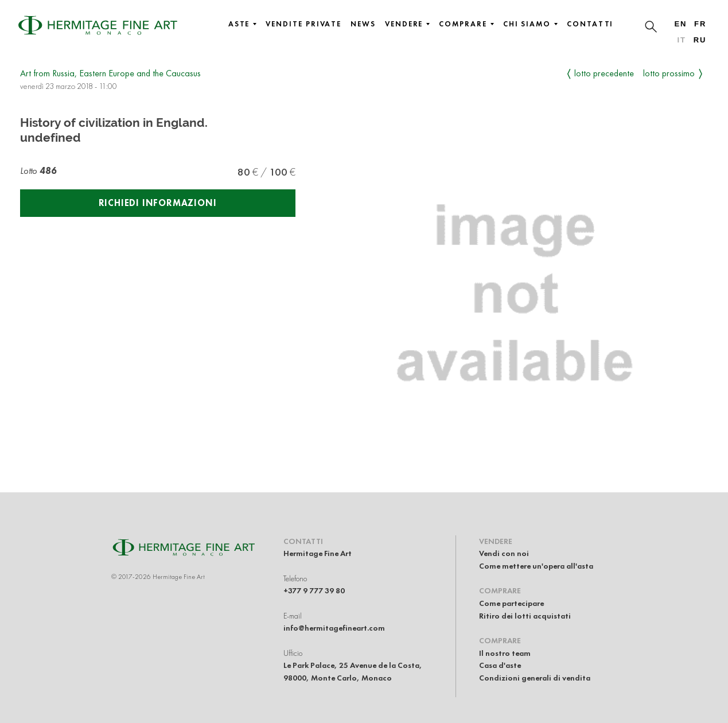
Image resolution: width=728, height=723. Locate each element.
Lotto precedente (604, 73)
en (680, 24)
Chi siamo (530, 24)
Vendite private (303, 24)
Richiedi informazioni (158, 203)
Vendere (407, 24)
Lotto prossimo (669, 73)
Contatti (590, 24)
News (363, 24)
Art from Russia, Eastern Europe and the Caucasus (110, 73)
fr (700, 24)
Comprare (466, 24)
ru (700, 40)
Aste (243, 24)
